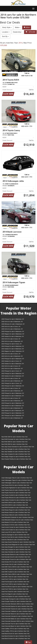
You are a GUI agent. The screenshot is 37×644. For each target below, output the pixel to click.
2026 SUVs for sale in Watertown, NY (12, 322)
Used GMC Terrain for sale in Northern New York (15, 569)
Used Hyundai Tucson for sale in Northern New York (16, 559)
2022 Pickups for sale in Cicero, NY (12, 371)
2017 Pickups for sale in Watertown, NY (13, 416)
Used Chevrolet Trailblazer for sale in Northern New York (18, 611)
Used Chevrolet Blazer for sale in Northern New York (16, 626)
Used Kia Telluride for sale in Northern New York (15, 540)
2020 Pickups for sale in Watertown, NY (13, 393)
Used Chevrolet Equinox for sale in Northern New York (17, 606)
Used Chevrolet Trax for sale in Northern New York (16, 624)
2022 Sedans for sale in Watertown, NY (13, 376)
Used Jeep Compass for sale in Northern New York (16, 550)
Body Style (7, 27)
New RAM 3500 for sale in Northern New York (15, 444)
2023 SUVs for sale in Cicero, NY (11, 354)
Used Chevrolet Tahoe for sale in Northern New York (16, 614)
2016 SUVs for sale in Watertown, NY (12, 418)
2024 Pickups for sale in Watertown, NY (13, 346)
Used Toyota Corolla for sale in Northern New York (16, 495)
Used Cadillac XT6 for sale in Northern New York (15, 631)
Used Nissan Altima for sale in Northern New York (16, 515)
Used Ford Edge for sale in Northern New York (15, 594)
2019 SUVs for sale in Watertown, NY (12, 401)
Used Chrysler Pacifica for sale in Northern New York (16, 601)
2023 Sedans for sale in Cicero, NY (11, 361)
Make (18, 27)
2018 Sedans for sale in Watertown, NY (13, 411)
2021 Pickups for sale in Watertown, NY (13, 386)
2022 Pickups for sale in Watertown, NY (13, 373)
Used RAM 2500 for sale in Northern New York (15, 505)
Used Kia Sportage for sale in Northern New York (15, 535)
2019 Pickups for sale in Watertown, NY (13, 403)
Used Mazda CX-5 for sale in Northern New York (15, 522)
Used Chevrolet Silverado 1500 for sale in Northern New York (17, 604)
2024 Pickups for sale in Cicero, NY (12, 344)
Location (6, 32)
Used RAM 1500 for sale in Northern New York (15, 503)
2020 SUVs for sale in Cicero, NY (11, 388)
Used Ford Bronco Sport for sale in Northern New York (17, 587)
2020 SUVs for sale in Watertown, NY (12, 391)
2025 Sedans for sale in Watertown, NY (13, 336)
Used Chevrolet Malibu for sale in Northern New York (16, 619)
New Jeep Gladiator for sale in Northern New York (16, 452)
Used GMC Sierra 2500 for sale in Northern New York (17, 574)
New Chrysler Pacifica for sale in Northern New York (16, 459)
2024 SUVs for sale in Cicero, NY (11, 339)
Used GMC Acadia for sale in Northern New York (15, 572)
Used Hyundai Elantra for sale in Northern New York (16, 554)
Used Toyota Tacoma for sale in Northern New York (16, 493)
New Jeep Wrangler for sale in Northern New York (16, 449)
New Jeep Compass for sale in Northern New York (16, 454)
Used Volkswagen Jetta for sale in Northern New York (17, 483)
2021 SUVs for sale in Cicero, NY (11, 378)
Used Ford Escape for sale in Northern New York (15, 582)
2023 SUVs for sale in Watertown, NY (12, 356)
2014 (27, 27)
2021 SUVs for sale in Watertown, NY (12, 381)
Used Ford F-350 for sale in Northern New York (15, 589)
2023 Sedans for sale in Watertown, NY (13, 364)
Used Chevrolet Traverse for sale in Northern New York (17, 609)
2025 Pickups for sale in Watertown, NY (13, 331)
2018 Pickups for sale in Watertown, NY (13, 413)
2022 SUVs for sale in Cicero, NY (11, 366)
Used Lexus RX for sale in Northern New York (14, 532)
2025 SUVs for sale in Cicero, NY (11, 326)
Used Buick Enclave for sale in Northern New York (16, 639)
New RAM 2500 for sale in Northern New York (15, 442)
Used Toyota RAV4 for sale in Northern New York (15, 485)
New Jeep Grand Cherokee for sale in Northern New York (18, 447)
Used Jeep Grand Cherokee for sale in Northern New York (18, 542)
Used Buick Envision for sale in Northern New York (16, 636)
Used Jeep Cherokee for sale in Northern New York (16, 552)
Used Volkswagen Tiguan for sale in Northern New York (17, 480)
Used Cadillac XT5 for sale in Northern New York (15, 629)
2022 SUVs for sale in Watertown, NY (12, 369)
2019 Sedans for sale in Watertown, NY (13, 406)
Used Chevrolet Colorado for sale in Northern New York (17, 616)
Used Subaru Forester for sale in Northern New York (16, 500)
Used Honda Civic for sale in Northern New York (15, 564)
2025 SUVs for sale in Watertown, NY (12, 329)
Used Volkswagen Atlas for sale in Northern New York (17, 478)
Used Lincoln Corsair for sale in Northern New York (16, 527)
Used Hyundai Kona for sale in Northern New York (16, 557)
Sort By (5, 36)
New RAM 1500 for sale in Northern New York (15, 437)
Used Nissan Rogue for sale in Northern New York (16, 510)
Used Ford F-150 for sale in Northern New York (15, 579)
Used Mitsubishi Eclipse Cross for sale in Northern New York (17, 520)
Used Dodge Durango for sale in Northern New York (16, 599)
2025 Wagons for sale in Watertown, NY (13, 334)
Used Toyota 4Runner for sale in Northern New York (16, 498)
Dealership (18, 32)
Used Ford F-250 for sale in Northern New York (15, 584)
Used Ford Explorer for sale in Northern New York (16, 596)
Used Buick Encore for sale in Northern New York (15, 634)
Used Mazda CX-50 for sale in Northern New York (16, 525)
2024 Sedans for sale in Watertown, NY (13, 349)
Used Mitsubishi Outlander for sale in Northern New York (18, 517)
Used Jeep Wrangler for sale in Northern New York (16, 547)
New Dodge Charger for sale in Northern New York (16, 457)
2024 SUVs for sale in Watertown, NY (12, 341)
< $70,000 (30, 32)
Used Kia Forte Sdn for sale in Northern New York (16, 537)
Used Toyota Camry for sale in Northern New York (16, 490)
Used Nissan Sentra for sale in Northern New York (16, 512)
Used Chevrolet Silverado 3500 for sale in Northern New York (17, 622)
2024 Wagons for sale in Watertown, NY (13, 351)
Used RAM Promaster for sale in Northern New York (16, 507)
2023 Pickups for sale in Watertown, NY (13, 359)
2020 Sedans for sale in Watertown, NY (13, 396)
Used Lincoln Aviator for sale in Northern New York (16, 530)
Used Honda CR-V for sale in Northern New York (15, 562)
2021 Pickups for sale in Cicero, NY (12, 383)
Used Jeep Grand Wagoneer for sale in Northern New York (18, 545)
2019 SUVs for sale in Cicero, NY (11, 398)
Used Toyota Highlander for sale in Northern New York (17, 488)
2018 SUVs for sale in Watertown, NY (12, 408)
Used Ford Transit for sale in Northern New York (15, 592)
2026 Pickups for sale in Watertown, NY (13, 319)
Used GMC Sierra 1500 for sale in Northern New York (17, 567)
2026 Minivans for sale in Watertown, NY (13, 324)
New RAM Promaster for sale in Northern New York (16, 439)
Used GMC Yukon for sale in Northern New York (15, 577)
